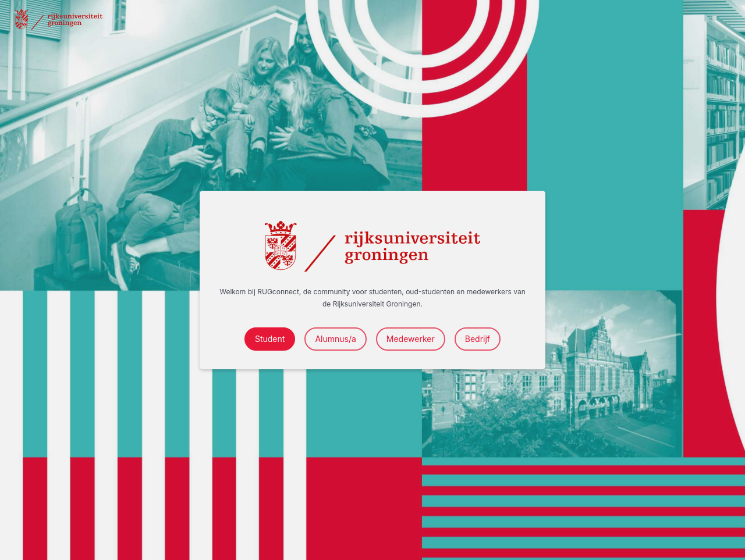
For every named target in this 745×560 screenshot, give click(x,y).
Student (270, 339)
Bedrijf (478, 339)
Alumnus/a (335, 339)
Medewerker (411, 339)
